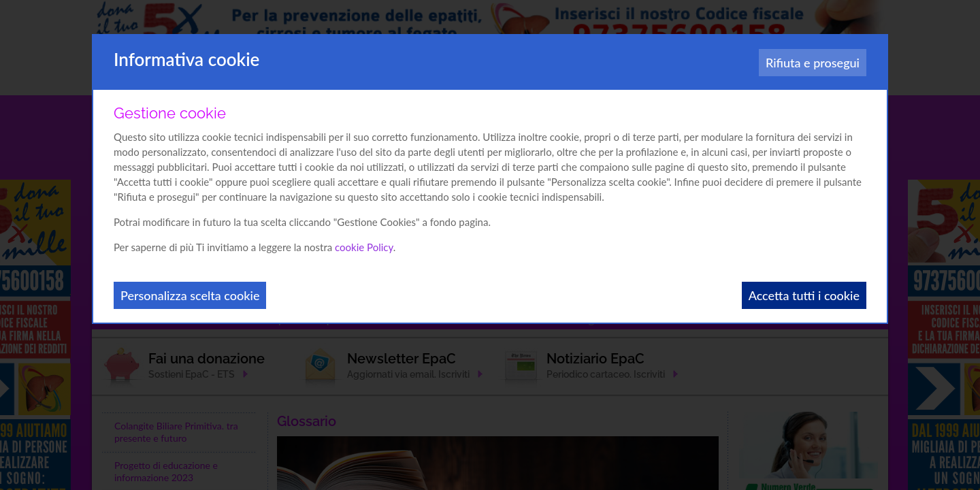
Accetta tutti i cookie (804, 295)
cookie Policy (364, 247)
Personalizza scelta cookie (190, 295)
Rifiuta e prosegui (813, 63)
